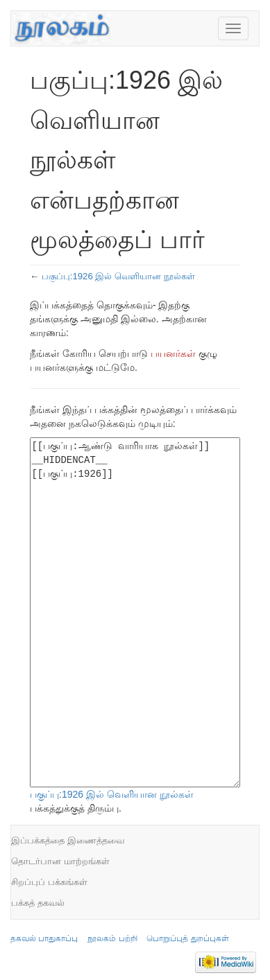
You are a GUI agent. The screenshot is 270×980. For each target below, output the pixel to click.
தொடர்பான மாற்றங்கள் (60, 861)
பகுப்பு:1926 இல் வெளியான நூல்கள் (118, 276)
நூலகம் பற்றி (112, 938)
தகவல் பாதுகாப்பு (44, 938)
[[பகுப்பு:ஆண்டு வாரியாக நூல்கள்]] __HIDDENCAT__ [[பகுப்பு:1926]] (135, 612)
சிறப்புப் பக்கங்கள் (49, 882)
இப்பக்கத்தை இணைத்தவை (68, 840)
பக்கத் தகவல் (38, 903)
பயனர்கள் (173, 353)
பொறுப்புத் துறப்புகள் (187, 938)
